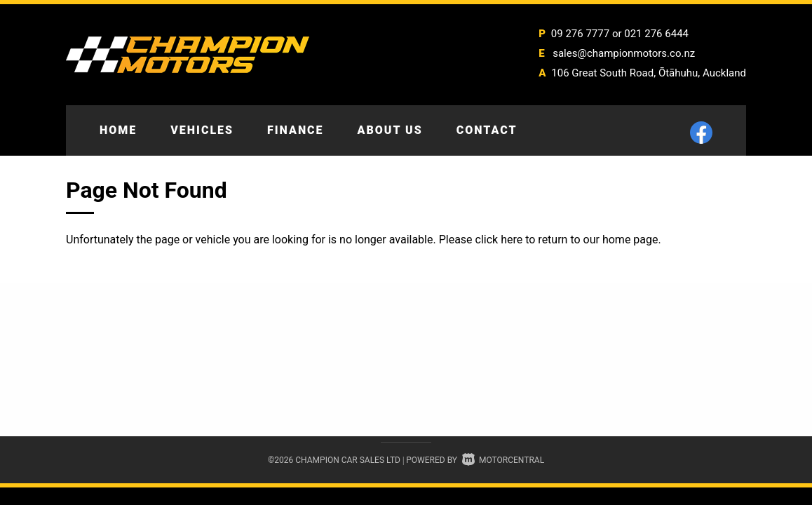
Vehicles (202, 130)
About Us (390, 130)
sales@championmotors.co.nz (624, 53)
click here (499, 240)
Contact (487, 130)
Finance (296, 130)
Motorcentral (503, 460)
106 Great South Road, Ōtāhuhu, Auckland (649, 73)
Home (118, 130)
